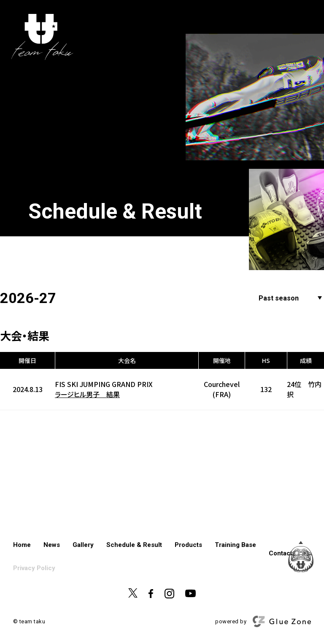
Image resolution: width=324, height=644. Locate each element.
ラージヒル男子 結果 (87, 394)
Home (22, 545)
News (52, 545)
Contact (281, 553)
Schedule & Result (134, 545)
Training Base (235, 545)
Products (188, 545)
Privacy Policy (34, 568)
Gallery (83, 545)
